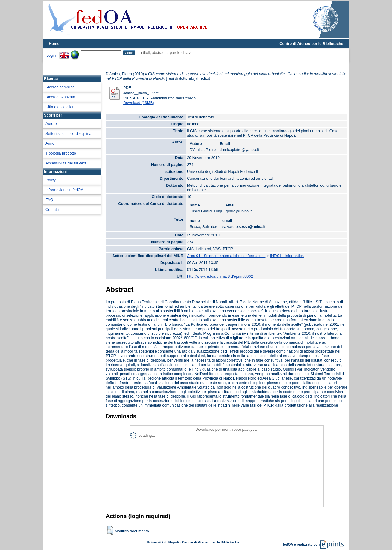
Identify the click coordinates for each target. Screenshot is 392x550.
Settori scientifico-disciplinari (70, 133)
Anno (50, 143)
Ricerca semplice (60, 87)
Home (54, 44)
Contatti (52, 210)
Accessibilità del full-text (66, 163)
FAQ (49, 200)
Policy (51, 180)
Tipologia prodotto (61, 153)
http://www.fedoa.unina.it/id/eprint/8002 (220, 276)
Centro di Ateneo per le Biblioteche (311, 44)
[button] (110, 531)
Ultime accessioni (60, 107)
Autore (51, 124)
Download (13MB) (139, 103)
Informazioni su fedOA (64, 190)
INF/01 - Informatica (287, 256)
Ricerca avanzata (60, 97)
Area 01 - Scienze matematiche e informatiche (226, 256)
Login (51, 55)
